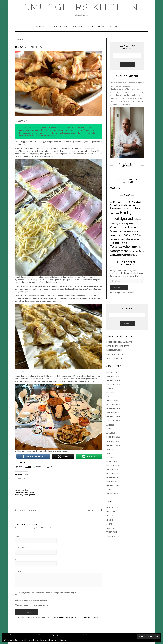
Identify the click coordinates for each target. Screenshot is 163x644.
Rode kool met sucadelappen (120, 342)
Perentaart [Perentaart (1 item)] (114, 231)
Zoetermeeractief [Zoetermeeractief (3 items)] (124, 255)
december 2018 (113, 437)
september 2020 (113, 380)
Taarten (110, 528)
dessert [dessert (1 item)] (131, 208)
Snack (34, 495)
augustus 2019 (113, 421)
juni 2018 (110, 453)
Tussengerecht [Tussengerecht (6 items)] (120, 246)
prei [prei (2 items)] (133, 231)
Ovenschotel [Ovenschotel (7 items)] (119, 227)
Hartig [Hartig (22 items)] (126, 212)
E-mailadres (21, 548)
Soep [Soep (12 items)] (134, 235)
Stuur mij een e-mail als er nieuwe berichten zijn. (33, 606)
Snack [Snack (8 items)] (126, 235)
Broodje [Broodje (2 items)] (124, 205)
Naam (18, 536)
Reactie (18, 571)
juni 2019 (110, 429)
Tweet (28, 467)
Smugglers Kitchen (81, 7)
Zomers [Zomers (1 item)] (136, 255)
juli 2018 (110, 449)
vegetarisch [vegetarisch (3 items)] (135, 247)
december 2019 (113, 405)
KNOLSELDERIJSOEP (114, 350)
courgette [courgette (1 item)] (125, 208)
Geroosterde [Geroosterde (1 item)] (115, 213)
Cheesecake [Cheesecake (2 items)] (115, 208)
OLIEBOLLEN (93, 510)
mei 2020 (110, 392)
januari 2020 (112, 400)
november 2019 (113, 409)
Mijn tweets (115, 188)
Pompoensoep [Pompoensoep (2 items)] (125, 231)
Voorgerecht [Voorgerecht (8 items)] (119, 251)
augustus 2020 (113, 384)
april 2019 (111, 433)
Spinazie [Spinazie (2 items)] (114, 239)
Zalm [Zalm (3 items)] (141, 251)
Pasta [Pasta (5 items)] (131, 227)
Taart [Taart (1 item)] (139, 239)
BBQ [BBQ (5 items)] (128, 202)
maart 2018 (112, 461)
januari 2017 (112, 494)
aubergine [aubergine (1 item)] (121, 202)
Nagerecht (77, 27)
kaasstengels (28, 495)
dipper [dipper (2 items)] (137, 208)
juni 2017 (110, 490)
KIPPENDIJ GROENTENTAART (118, 346)
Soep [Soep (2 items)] (141, 235)
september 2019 (113, 417)
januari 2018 (112, 469)
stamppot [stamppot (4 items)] (131, 239)
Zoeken (127, 64)
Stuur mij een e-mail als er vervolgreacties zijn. (32, 600)
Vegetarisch (115, 27)
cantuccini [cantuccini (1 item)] (131, 205)
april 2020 (111, 396)
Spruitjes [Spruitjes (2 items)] (122, 239)
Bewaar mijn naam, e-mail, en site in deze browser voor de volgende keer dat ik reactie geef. (47, 593)
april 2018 (111, 457)
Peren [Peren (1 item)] (138, 228)
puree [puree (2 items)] (138, 231)
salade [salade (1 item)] (119, 235)
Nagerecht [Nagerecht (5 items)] (130, 223)
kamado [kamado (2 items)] (140, 219)
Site (17, 560)
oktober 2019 (113, 413)
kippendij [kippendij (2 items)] (114, 224)
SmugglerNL (25, 490)
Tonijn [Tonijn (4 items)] (124, 243)
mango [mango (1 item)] (121, 224)
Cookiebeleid (62, 640)
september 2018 (113, 445)
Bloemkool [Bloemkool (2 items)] (136, 202)
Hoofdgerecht (60, 27)
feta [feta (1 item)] (142, 208)
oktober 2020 (113, 376)
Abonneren (119, 287)
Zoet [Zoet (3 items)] (113, 255)
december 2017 (113, 473)
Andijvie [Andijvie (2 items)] (114, 202)
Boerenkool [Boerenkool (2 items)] (115, 205)
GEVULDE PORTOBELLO (116, 358)
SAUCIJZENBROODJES (29, 510)
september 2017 (113, 486)
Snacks (102, 27)
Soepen (90, 27)
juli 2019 (110, 425)
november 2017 (113, 478)
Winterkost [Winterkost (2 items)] (133, 251)
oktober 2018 (113, 441)
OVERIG (110, 516)
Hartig (21, 495)
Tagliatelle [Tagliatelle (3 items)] (115, 243)
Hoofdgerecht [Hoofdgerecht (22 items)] (123, 218)
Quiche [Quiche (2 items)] (113, 235)
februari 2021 (113, 372)
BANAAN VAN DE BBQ (115, 354)
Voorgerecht (42, 27)
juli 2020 (110, 388)
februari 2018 (113, 465)
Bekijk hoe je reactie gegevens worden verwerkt (79, 617)
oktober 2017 (113, 481)
